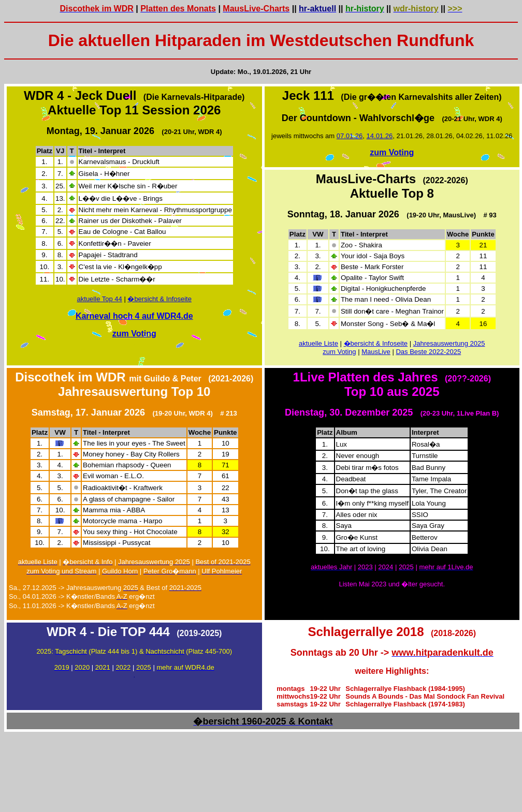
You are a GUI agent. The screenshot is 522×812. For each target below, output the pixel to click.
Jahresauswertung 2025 (449, 343)
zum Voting (134, 334)
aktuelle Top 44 (100, 299)
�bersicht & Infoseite (160, 299)
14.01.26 (380, 136)
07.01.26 (350, 136)
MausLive (376, 352)
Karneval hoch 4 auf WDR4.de (134, 316)
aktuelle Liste (318, 343)
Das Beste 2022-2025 (428, 352)
